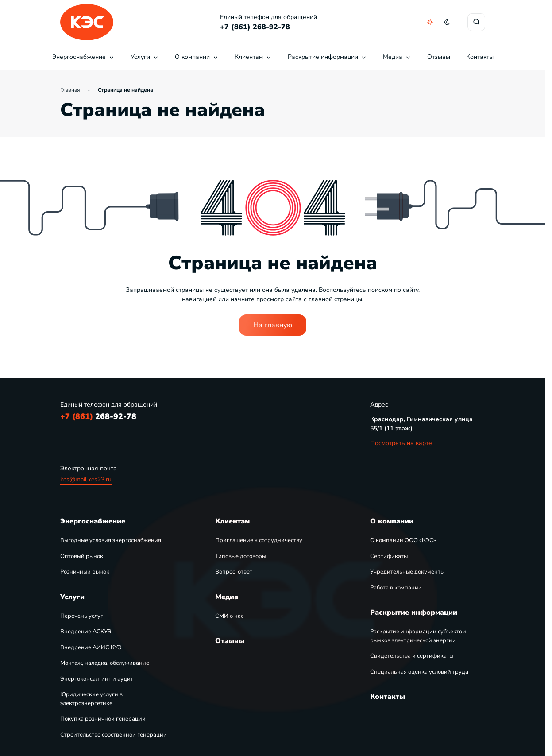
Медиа (397, 57)
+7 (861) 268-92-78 (255, 27)
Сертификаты (389, 556)
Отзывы (439, 57)
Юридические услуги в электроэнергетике (91, 699)
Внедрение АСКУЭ (86, 632)
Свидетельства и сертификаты (412, 656)
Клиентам (253, 57)
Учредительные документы (407, 572)
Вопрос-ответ (234, 572)
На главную (273, 325)
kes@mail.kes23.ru (86, 479)
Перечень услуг (82, 616)
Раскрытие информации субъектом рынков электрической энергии (418, 636)
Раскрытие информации (327, 57)
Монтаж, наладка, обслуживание (105, 663)
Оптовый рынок (82, 556)
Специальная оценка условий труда (419, 672)
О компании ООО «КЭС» (403, 540)
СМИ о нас (229, 616)
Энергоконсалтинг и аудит (97, 679)
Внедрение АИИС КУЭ (91, 647)
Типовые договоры (241, 556)
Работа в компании (396, 588)
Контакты (480, 57)
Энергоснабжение (83, 57)
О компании (197, 57)
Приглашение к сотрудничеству (259, 540)
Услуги (145, 57)
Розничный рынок (85, 572)
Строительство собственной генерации (114, 735)
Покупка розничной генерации (103, 719)
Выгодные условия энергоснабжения (111, 540)
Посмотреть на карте (401, 443)
